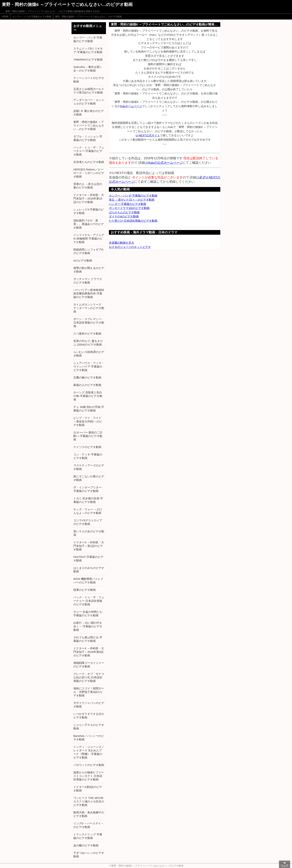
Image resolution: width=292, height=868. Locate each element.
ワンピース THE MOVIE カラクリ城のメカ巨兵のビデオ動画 (89, 801)
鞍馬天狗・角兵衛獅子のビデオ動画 (89, 814)
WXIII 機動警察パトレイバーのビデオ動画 (88, 581)
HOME (5, 17)
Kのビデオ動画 (83, 260)
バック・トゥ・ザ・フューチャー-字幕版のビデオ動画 (89, 151)
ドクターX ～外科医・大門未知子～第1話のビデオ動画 (89, 546)
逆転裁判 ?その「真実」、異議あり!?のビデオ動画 (89, 224)
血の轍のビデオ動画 (86, 845)
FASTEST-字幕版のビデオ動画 (88, 559)
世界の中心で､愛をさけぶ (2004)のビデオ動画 (88, 343)
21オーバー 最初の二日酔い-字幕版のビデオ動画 (88, 436)
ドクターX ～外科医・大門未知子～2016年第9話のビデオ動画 (89, 652)
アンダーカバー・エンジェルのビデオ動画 (89, 102)
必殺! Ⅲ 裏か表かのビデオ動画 (89, 113)
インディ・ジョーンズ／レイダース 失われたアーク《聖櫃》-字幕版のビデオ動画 (89, 752)
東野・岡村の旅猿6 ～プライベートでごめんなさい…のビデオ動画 (88, 17)
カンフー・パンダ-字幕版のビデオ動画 (32, 17)
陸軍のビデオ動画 (85, 590)
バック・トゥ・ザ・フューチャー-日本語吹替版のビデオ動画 (89, 601)
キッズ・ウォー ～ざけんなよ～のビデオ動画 (88, 511)
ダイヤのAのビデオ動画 (124, 216)
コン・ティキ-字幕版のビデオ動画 (88, 456)
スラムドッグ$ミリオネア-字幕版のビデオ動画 (88, 50)
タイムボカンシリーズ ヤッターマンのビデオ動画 (89, 308)
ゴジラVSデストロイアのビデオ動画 (88, 522)
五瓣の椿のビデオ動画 (87, 377)
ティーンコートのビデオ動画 (89, 80)
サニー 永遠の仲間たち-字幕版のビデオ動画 (88, 614)
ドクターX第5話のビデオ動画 (88, 789)
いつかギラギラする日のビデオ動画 (89, 716)
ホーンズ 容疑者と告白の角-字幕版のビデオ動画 (88, 396)
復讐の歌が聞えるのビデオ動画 (89, 270)
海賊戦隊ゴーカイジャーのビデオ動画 (89, 665)
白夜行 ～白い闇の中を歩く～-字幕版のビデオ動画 (88, 626)
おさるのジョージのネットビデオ (130, 247)
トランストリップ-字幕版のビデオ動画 (88, 836)
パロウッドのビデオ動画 (89, 765)
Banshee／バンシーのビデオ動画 (89, 738)
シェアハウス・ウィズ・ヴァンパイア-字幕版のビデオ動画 (89, 366)
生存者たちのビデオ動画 (89, 162)
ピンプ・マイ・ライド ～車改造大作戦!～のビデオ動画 (88, 421)
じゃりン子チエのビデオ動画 (89, 727)
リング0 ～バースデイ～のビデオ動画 (89, 825)
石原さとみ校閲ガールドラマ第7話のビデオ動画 (89, 91)
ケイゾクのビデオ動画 (87, 447)
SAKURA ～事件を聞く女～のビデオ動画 (88, 69)
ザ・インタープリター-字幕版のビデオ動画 (88, 489)
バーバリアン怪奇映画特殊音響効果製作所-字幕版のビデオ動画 (89, 293)
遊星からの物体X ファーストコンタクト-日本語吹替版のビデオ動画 (89, 776)
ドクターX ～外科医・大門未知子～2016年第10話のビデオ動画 (89, 198)
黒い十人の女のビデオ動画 (89, 533)
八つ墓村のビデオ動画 (87, 334)
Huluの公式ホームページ (165, 163)
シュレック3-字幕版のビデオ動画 (89, 211)
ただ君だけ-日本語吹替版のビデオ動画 (133, 221)
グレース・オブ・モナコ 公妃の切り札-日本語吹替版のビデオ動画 (89, 677)
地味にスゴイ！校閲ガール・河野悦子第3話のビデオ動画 (89, 692)
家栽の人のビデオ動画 (87, 385)
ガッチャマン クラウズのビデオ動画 (88, 281)
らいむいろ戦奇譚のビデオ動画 (89, 354)
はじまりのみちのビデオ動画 (89, 570)
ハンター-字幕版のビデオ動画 (128, 204)
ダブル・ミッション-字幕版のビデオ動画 (88, 138)
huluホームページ (131, 106)
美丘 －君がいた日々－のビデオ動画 (132, 200)
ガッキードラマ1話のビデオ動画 (129, 208)
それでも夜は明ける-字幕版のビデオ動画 (88, 639)
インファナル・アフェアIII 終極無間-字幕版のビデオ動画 (89, 239)
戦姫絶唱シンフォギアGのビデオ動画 (88, 251)
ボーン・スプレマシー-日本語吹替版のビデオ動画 (89, 323)
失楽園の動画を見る (122, 243)
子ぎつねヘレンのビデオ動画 (89, 855)
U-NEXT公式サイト (148, 135)
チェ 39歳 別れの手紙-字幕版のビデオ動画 (89, 409)
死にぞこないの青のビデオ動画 (89, 478)
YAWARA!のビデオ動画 (88, 60)
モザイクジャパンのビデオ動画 (89, 705)
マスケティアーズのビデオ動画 (89, 467)
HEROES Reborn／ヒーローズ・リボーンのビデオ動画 (89, 173)
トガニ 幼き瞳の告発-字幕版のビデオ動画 (88, 500)
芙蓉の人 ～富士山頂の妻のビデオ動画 (88, 186)
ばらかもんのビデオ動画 (124, 212)
